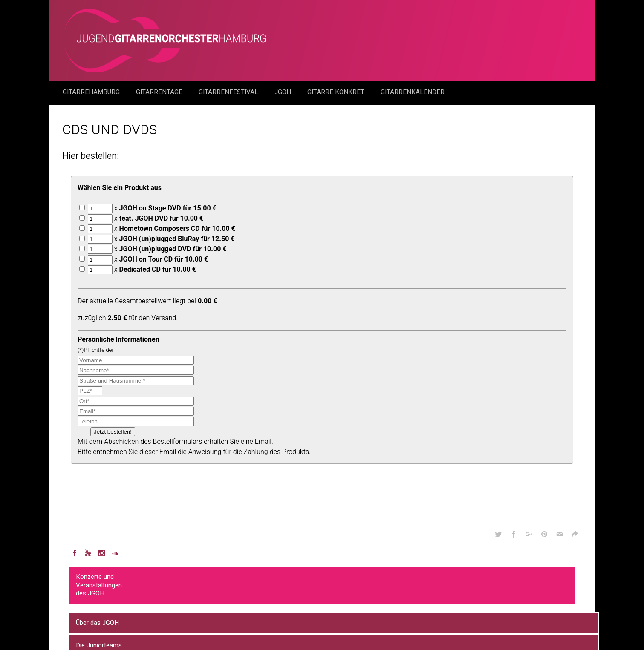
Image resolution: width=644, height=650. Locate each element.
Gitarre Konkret (337, 92)
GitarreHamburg (92, 92)
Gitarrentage (160, 92)
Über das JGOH (97, 623)
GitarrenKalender (413, 92)
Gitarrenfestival (229, 92)
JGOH (284, 92)
